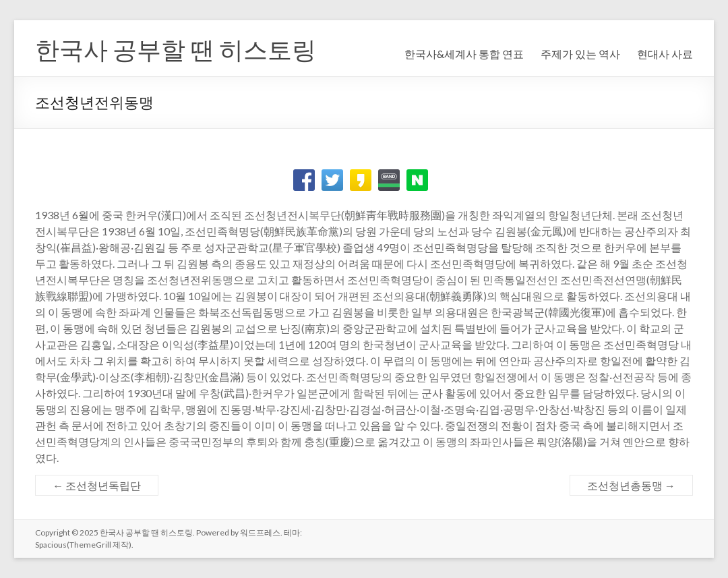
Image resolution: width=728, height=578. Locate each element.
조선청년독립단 (97, 485)
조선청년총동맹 (631, 485)
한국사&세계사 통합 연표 (464, 54)
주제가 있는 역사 (580, 54)
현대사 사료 (665, 54)
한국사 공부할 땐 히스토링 (176, 49)
